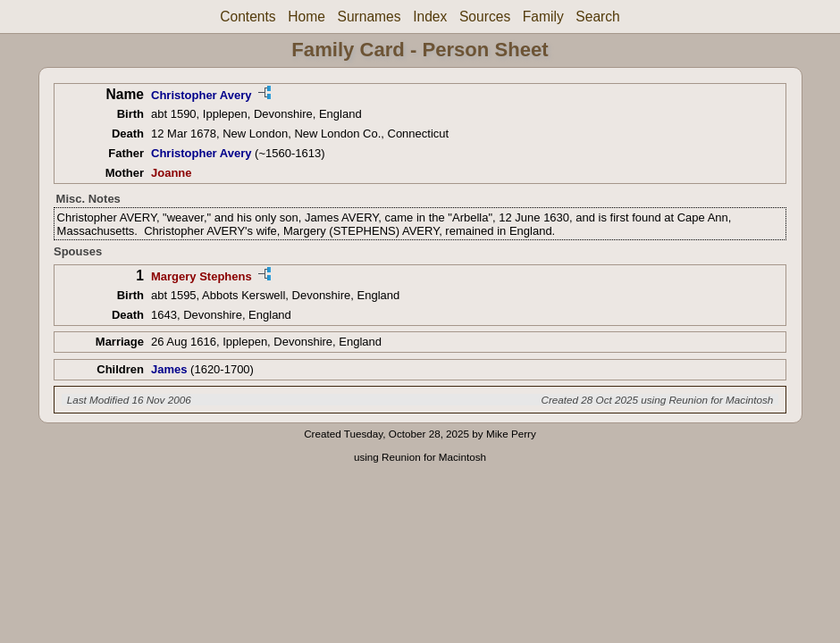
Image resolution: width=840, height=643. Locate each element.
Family (543, 17)
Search (597, 17)
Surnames (369, 17)
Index (430, 17)
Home (307, 17)
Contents (248, 17)
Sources (485, 17)
